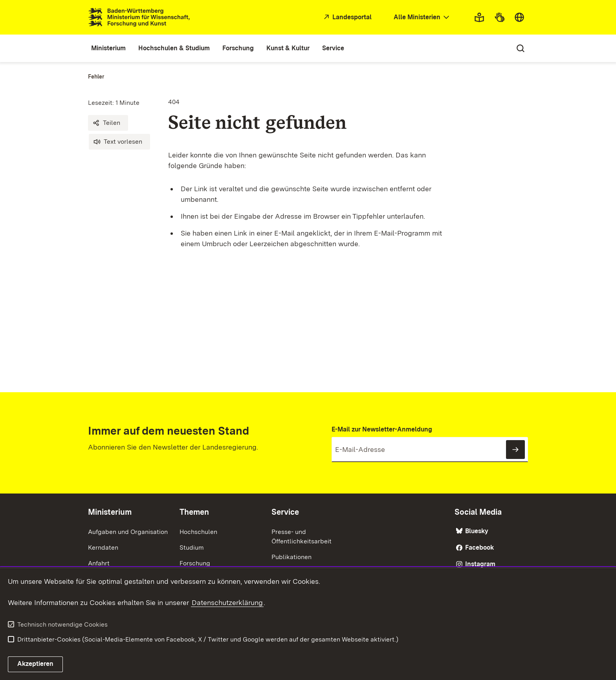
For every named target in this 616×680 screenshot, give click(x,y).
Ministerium (110, 512)
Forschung (195, 563)
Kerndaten (103, 547)
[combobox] (422, 17)
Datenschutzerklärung (227, 602)
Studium (192, 547)
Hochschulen (198, 532)
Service (285, 512)
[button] (108, 123)
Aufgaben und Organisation (128, 532)
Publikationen (291, 557)
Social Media (478, 512)
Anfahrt (99, 563)
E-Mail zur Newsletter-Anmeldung (382, 429)
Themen (194, 512)
